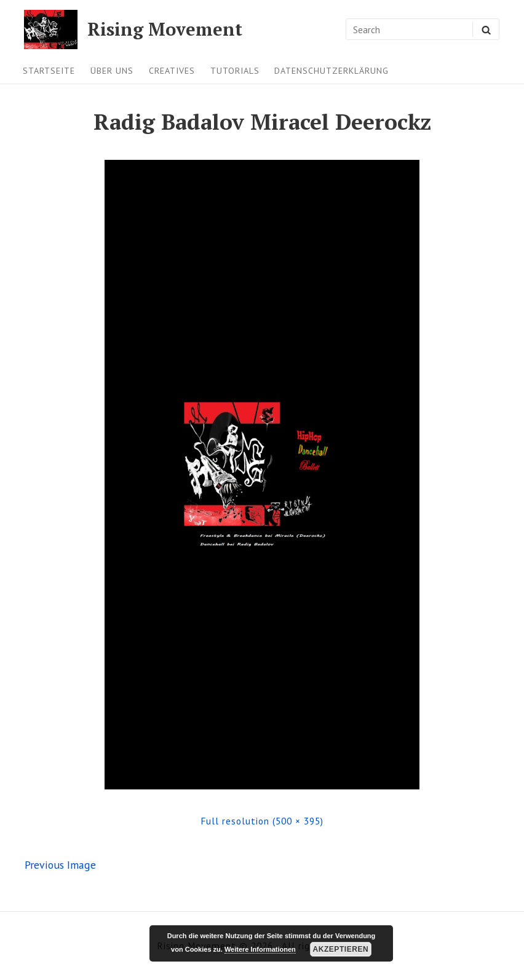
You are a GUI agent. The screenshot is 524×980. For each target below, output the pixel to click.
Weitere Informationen (260, 949)
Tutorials (235, 71)
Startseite (49, 71)
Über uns (112, 71)
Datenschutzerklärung (331, 71)
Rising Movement (165, 29)
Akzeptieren (340, 949)
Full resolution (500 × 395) (262, 821)
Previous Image (60, 865)
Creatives (172, 71)
